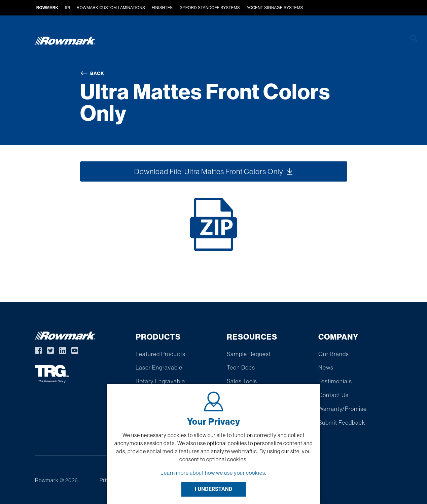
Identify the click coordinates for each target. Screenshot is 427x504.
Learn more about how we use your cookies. (213, 473)
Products (118, 41)
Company (364, 41)
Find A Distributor (266, 41)
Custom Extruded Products (186, 41)
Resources (321, 41)
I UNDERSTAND (214, 489)
